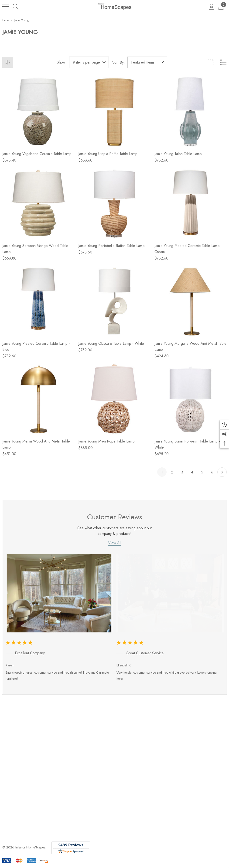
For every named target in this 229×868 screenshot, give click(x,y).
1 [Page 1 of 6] (162, 472)
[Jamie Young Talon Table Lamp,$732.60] (191, 111)
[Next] (222, 472)
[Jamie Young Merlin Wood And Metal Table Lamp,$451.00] (38, 399)
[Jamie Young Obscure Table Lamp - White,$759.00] (114, 301)
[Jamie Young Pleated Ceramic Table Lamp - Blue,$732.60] (38, 301)
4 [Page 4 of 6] (192, 472)
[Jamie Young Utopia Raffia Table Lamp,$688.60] (114, 111)
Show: (62, 62)
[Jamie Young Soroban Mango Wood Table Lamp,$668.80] (38, 203)
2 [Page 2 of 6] (172, 472)
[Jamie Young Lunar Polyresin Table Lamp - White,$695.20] (191, 399)
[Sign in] (212, 6)
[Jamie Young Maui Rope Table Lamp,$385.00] (114, 399)
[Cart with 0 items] (221, 6)
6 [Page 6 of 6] (212, 472)
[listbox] (147, 62)
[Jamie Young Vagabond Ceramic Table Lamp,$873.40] (38, 111)
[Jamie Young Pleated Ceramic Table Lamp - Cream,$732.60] (191, 203)
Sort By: (119, 62)
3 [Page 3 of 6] (182, 472)
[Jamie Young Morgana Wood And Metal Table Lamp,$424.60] (191, 301)
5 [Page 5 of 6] (202, 472)
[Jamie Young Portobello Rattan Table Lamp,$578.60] (114, 203)
